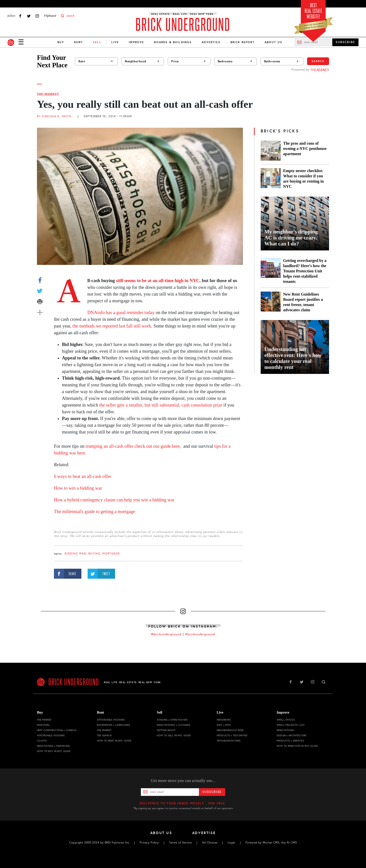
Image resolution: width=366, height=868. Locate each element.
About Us (274, 42)
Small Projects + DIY (291, 725)
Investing (43, 725)
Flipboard (50, 16)
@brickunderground (166, 634)
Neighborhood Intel (230, 730)
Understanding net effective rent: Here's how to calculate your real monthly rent (293, 358)
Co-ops (42, 741)
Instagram (37, 16)
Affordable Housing (51, 735)
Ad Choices (210, 843)
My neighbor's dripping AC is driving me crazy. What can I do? (291, 238)
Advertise (211, 42)
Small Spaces (286, 720)
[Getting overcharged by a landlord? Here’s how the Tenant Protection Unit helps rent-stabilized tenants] (271, 271)
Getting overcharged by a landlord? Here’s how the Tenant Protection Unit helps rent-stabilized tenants (305, 271)
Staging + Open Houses (172, 720)
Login (231, 843)
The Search (104, 735)
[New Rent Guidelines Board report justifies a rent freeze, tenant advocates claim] (271, 302)
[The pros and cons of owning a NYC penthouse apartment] (271, 151)
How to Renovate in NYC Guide (297, 746)
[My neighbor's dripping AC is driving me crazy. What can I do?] (295, 223)
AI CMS (292, 843)
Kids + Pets (224, 725)
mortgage (111, 554)
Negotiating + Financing (53, 746)
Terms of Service (180, 843)
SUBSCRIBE (345, 42)
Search (318, 61)
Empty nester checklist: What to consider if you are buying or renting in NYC (303, 179)
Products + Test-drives (232, 735)
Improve (136, 42)
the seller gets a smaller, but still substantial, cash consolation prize (161, 405)
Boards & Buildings (173, 42)
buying (94, 554)
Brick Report (243, 42)
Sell (160, 712)
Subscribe (212, 792)
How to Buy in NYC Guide (54, 751)
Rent (79, 42)
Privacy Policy (149, 843)
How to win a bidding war (78, 488)
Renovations (285, 730)
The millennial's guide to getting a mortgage (94, 512)
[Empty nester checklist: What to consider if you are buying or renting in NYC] (271, 179)
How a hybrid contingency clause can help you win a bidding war (114, 500)
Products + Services (290, 741)
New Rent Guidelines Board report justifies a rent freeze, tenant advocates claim (303, 302)
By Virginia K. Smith (54, 116)
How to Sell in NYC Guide (174, 735)
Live (115, 42)
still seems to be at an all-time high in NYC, (158, 281)
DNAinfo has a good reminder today (121, 313)
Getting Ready (166, 730)
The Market (48, 94)
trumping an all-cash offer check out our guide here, (133, 446)
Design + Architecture (291, 735)
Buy (61, 42)
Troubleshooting (229, 741)
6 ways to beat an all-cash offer (83, 476)
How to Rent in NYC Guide (114, 741)
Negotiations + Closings (174, 725)
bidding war (75, 554)
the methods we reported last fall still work (112, 326)
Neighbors (224, 720)
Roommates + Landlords (113, 725)
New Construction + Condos (57, 730)
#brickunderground (200, 634)
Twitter (29, 16)
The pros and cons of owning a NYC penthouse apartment (305, 149)
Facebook (20, 16)
